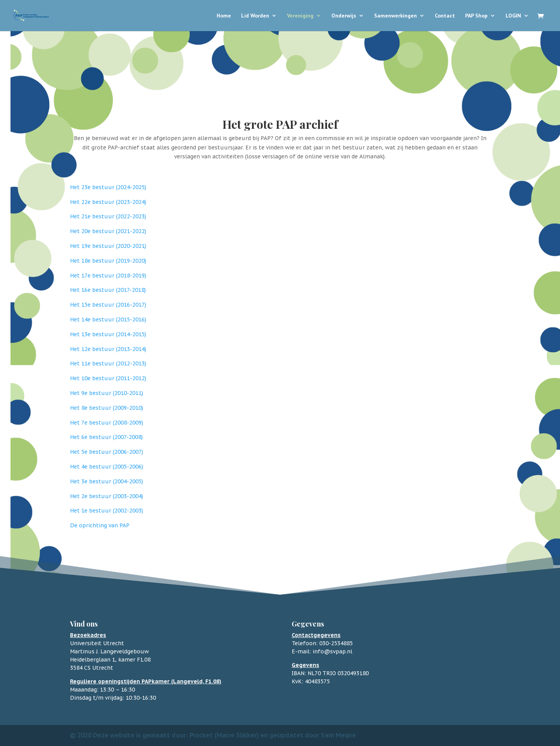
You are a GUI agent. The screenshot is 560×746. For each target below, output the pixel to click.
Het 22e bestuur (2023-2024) (108, 202)
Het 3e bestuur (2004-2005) (107, 481)
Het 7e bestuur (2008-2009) (107, 423)
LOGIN (513, 16)
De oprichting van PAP (100, 525)
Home (224, 16)
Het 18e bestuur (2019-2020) (108, 261)
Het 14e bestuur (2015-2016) (108, 319)
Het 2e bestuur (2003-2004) (107, 496)
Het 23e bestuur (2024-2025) (108, 187)
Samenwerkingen (395, 16)
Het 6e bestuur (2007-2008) (106, 437)
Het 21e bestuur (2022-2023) (108, 216)
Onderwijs (344, 16)
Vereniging (300, 16)
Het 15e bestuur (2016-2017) (108, 305)
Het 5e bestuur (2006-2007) (107, 452)
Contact (445, 16)
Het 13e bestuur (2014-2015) (108, 334)
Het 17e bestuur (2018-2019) (108, 276)
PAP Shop (476, 16)
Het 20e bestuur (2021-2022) (108, 231)
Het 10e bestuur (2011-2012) (108, 378)
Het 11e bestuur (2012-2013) (108, 363)
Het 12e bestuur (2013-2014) (108, 349)
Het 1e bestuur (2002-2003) (107, 511)
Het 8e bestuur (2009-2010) (107, 408)
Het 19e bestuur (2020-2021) (108, 246)
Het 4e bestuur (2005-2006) (107, 467)
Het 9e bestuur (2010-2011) (107, 393)
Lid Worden (255, 16)
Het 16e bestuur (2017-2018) (108, 290)
